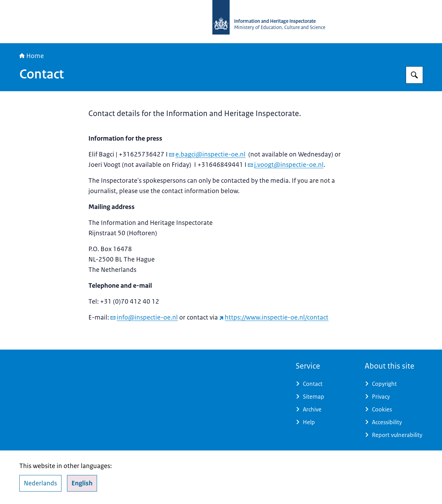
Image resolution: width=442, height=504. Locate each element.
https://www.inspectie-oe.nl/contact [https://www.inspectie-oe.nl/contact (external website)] (274, 317)
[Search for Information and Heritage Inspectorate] (414, 75)
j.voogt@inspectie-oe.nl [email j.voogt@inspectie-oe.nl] (286, 165)
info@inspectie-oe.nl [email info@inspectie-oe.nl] (144, 317)
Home (32, 56)
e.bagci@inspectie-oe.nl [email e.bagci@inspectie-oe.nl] (207, 154)
